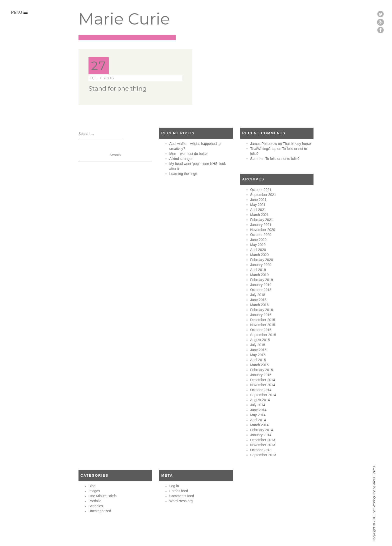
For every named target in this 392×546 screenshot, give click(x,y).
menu (17, 13)
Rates (374, 481)
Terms (374, 471)
